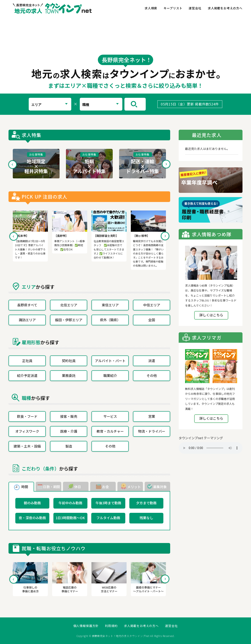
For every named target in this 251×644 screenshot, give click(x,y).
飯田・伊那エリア (69, 320)
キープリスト (173, 8)
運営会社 (195, 8)
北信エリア (69, 305)
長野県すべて (27, 305)
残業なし (146, 518)
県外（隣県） (110, 320)
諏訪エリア (27, 320)
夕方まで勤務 (146, 503)
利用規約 (111, 626)
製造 (69, 446)
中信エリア (152, 305)
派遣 (152, 361)
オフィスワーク (27, 431)
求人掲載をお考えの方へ (225, 8)
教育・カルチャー (110, 431)
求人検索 (151, 8)
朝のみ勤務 (32, 503)
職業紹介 (110, 375)
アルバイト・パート (110, 361)
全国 (152, 320)
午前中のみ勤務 (70, 503)
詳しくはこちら (211, 315)
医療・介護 (69, 431)
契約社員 (69, 361)
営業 (152, 416)
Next (166, 164)
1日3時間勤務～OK (70, 518)
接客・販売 (69, 416)
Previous (13, 164)
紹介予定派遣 (27, 375)
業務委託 (69, 375)
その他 (152, 375)
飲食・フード (27, 416)
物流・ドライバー (152, 431)
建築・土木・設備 (27, 446)
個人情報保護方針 (86, 626)
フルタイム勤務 (108, 518)
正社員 (27, 361)
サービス (110, 416)
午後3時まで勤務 (108, 503)
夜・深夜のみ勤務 (32, 518)
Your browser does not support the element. (211, 448)
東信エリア (110, 305)
